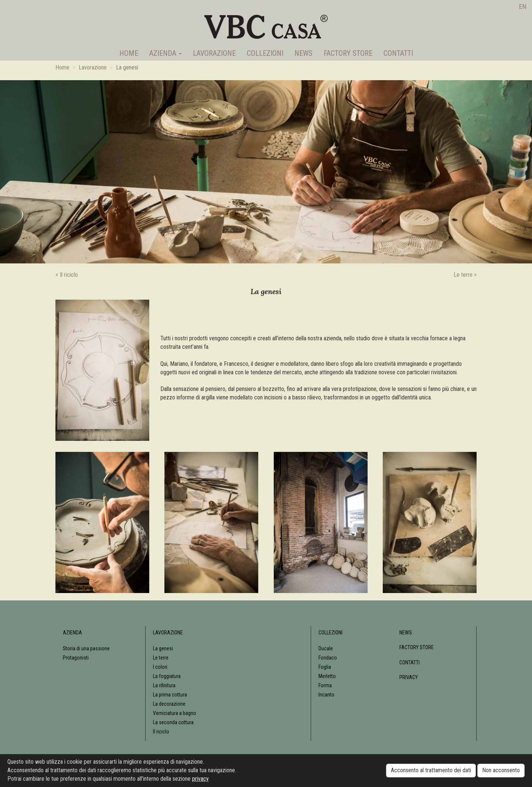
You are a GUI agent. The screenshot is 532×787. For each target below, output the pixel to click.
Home (129, 53)
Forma (325, 685)
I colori (160, 667)
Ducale (326, 648)
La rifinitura (164, 685)
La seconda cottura (173, 722)
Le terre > (465, 275)
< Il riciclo (67, 275)
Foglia (325, 667)
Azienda (72, 633)
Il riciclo (161, 732)
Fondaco (328, 658)
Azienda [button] (166, 53)
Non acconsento (501, 770)
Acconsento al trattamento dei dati (431, 770)
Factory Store (348, 53)
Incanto (326, 695)
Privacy (409, 677)
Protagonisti (76, 658)
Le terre (161, 658)
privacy (200, 779)
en (523, 6)
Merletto (327, 676)
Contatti (398, 53)
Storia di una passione (86, 648)
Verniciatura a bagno (175, 713)
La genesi (163, 648)
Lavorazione (214, 53)
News (303, 53)
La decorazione (169, 704)
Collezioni (265, 53)
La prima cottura (170, 695)
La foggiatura (167, 676)
